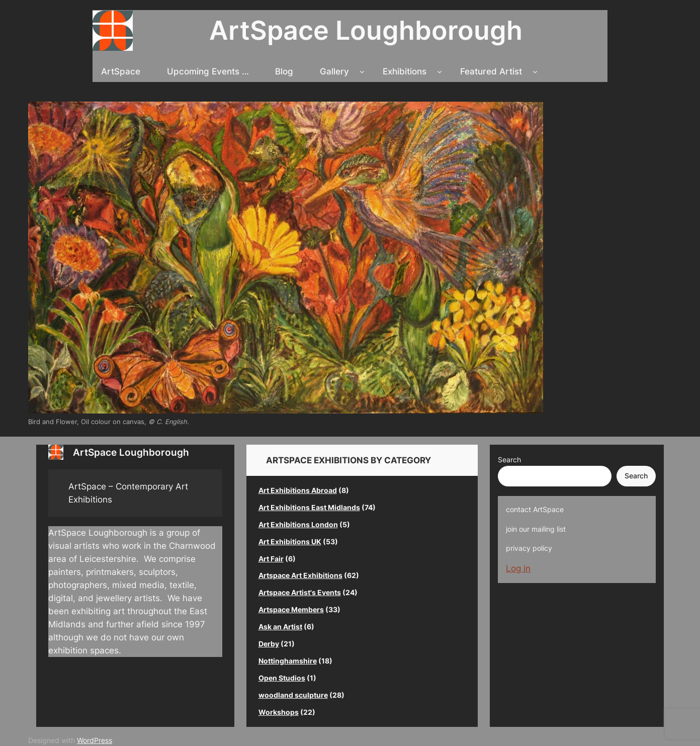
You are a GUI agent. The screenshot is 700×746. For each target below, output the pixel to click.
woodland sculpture (293, 695)
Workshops (279, 712)
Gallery (334, 71)
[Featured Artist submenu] (535, 71)
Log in (518, 568)
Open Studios (282, 678)
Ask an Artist (280, 627)
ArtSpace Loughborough (366, 30)
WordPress (95, 740)
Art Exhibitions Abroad (298, 490)
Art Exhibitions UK (290, 542)
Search (509, 460)
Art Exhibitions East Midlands (309, 507)
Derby (269, 644)
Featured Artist (491, 71)
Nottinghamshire (288, 661)
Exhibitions (405, 71)
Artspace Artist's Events (300, 592)
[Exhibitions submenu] (440, 71)
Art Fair (271, 559)
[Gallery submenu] (362, 71)
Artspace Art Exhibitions (300, 575)
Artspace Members (291, 609)
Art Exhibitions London (298, 524)
